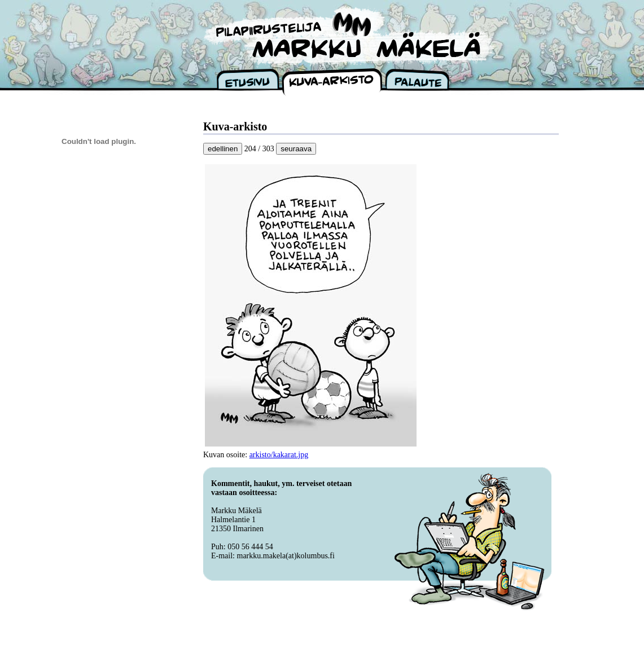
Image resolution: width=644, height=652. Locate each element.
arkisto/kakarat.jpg (279, 455)
